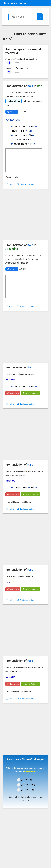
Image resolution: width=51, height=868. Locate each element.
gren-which (29, 789)
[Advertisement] (24, 215)
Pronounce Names (15, 3)
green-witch (30, 784)
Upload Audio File (30, 393)
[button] (10, 184)
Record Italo (13, 393)
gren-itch (29, 779)
